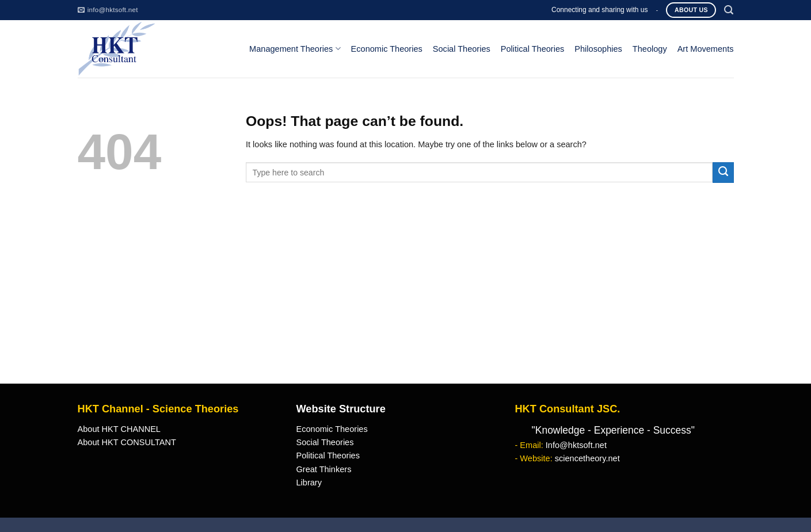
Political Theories (533, 49)
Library (309, 483)
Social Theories (462, 49)
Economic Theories (387, 49)
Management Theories (295, 49)
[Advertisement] (406, 297)
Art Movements (706, 49)
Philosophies (598, 49)
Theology (650, 49)
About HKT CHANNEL (119, 429)
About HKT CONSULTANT (127, 442)
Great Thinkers (323, 469)
